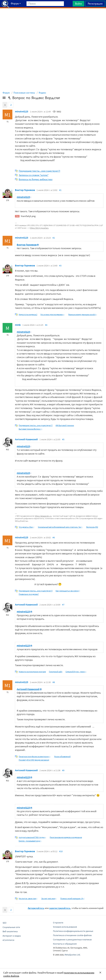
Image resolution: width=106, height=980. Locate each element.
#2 (54, 238)
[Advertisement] (53, 16)
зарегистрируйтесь (60, 908)
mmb (18, 325)
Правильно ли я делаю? (29, 594)
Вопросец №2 (92, 527)
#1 (60, 190)
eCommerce (8, 940)
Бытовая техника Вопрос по (31, 429)
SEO (4, 923)
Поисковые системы (24, 93)
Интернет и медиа (12, 936)
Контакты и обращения (65, 944)
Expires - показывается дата (30, 841)
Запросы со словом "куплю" (34, 175)
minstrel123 (22, 111)
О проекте (58, 923)
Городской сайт (56, 672)
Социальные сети (11, 927)
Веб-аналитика (10, 931)
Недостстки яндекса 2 (28, 314)
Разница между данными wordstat (83, 314)
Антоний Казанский (26, 439)
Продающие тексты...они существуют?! (39, 171)
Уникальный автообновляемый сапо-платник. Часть (61, 527)
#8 (54, 682)
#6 (54, 537)
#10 (61, 851)
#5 (63, 439)
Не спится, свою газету (28, 898)
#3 (60, 266)
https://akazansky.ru (43, 516)
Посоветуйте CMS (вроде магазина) (34, 760)
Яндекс (42, 93)
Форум (6, 93)
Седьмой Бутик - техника (76, 672)
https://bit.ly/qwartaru (39, 228)
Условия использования (65, 927)
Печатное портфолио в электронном (35, 756)
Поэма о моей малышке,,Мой (73, 898)
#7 (63, 605)
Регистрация (95, 4)
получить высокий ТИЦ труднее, (33, 837)
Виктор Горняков (25, 190)
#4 (46, 325)
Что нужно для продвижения (53, 314)
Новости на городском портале (32, 672)
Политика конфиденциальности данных (73, 931)
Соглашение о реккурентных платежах (72, 940)
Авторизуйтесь (36, 908)
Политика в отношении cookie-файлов (72, 935)
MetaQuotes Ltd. (73, 955)
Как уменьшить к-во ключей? (68, 591)
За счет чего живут (49, 898)
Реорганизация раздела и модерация (66, 837)
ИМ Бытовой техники (65, 425)
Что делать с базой (27, 527)
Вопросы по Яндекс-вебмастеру (36, 179)
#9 (63, 770)
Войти (78, 4)
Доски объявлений (62, 756)
